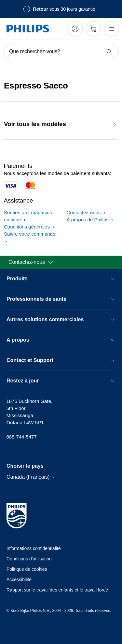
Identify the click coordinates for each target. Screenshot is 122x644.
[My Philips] (75, 29)
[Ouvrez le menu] (112, 29)
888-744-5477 (21, 437)
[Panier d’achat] (93, 29)
